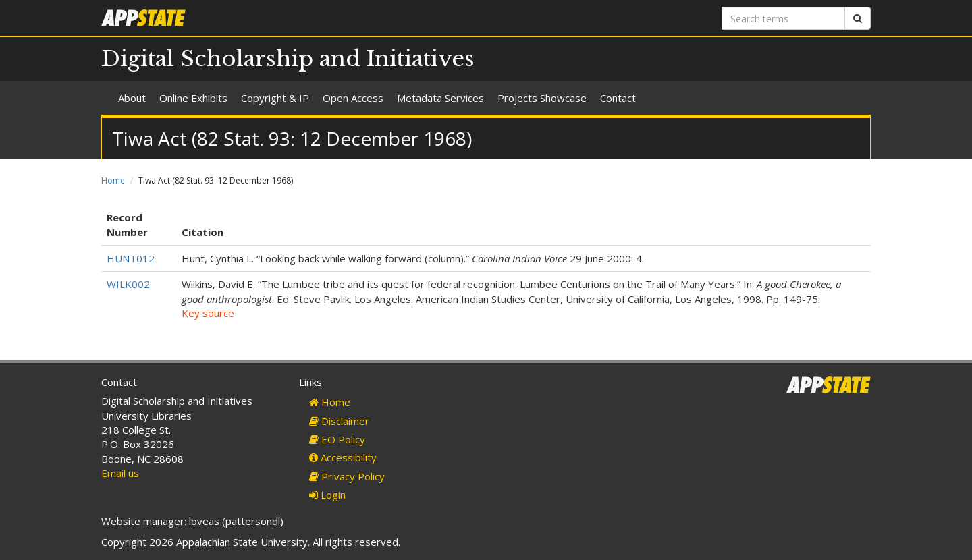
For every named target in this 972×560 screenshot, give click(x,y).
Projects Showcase (542, 98)
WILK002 (128, 284)
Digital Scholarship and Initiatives (288, 59)
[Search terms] (783, 18)
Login (327, 495)
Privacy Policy (347, 476)
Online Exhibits (193, 98)
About (132, 98)
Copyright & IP (275, 98)
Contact (618, 98)
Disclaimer (339, 421)
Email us (120, 473)
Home (113, 180)
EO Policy (337, 439)
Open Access (353, 98)
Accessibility (343, 457)
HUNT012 (131, 258)
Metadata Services (440, 98)
